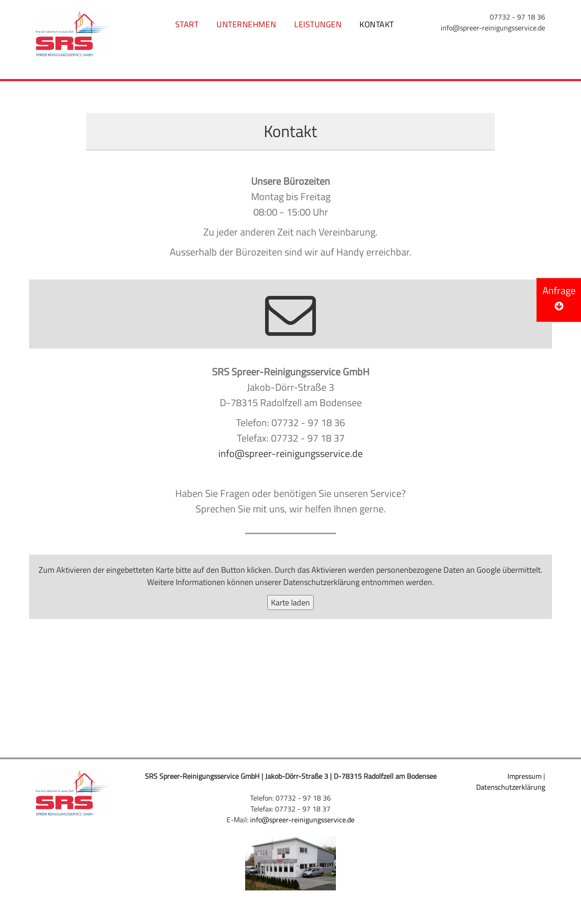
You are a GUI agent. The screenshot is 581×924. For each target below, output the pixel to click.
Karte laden (290, 602)
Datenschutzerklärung (321, 582)
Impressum (524, 776)
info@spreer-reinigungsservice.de (493, 28)
